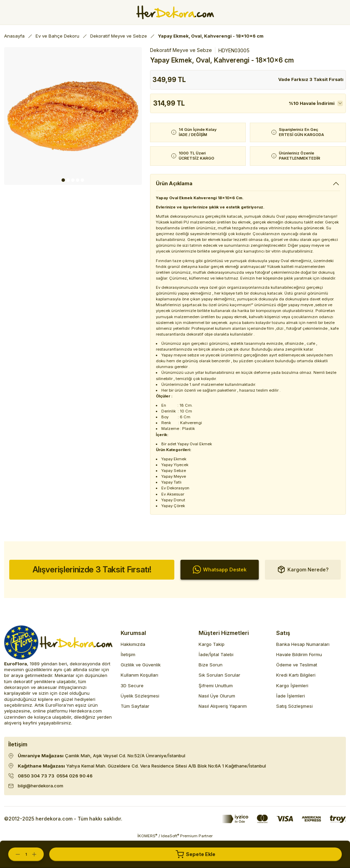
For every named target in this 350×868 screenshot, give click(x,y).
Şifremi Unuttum (216, 686)
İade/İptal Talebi (216, 654)
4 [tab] (78, 180)
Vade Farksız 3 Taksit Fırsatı (311, 79)
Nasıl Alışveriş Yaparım (223, 706)
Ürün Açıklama (174, 183)
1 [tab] (63, 180)
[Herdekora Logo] (175, 12)
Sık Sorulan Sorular (219, 675)
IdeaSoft (170, 836)
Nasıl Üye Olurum (217, 696)
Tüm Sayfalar (135, 706)
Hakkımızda (133, 644)
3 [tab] (73, 180)
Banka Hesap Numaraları (303, 644)
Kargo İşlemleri (292, 686)
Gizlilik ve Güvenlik (141, 665)
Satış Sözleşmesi (294, 706)
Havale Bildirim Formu (299, 654)
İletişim (128, 654)
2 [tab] (68, 180)
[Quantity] (26, 854)
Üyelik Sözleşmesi (140, 696)
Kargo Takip (212, 644)
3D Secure (132, 686)
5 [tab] (82, 180)
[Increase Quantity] (38, 854)
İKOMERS (147, 836)
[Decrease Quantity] (14, 854)
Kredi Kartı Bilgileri (296, 675)
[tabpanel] (73, 116)
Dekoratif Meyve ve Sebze (181, 50)
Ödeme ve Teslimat (297, 665)
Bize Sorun (211, 665)
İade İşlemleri (291, 696)
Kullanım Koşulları (139, 675)
